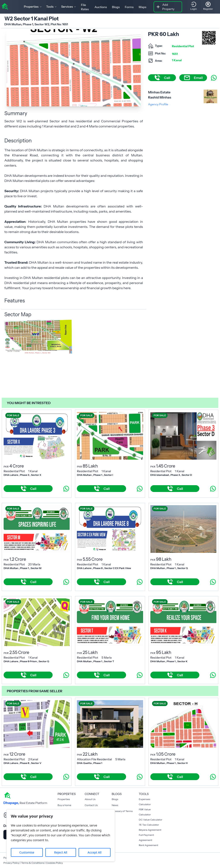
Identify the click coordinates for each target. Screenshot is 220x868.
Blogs (116, 7)
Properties (64, 799)
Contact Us (91, 805)
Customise (27, 852)
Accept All (94, 852)
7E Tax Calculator (149, 825)
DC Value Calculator (151, 820)
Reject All (61, 852)
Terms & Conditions (33, 863)
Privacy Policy (11, 863)
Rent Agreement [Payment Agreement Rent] (149, 845)
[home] (5, 6)
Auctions (101, 7)
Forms (129, 7)
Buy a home (64, 805)
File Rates (85, 7)
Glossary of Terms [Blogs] (122, 811)
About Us (90, 799)
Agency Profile (158, 104)
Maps (142, 7)
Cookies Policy (54, 863)
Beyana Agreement (150, 830)
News (115, 805)
